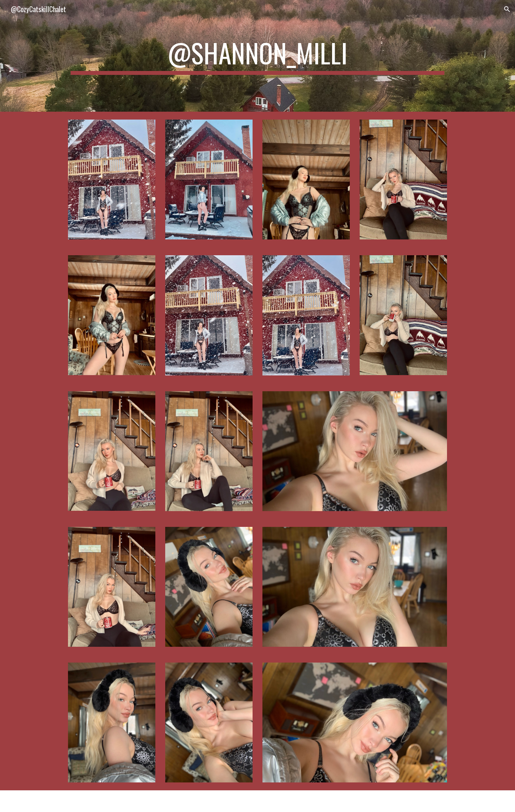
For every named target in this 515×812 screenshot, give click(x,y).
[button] (507, 9)
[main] (257, 56)
